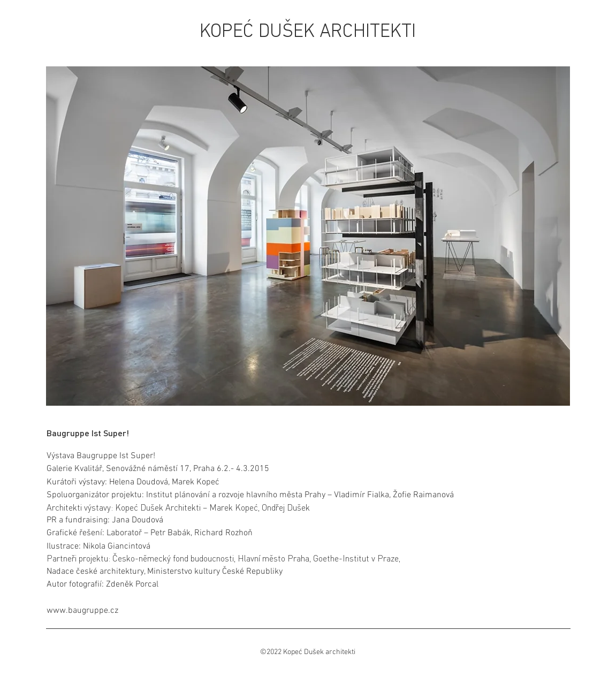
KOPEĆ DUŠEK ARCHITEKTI (308, 32)
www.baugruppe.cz (82, 611)
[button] (308, 236)
